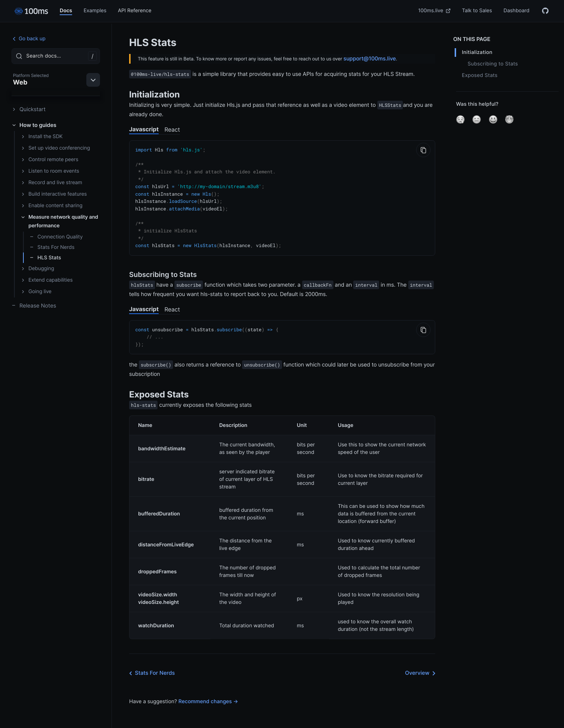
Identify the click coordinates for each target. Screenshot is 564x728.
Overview (422, 667)
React (172, 129)
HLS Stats (45, 258)
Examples (95, 11)
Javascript (144, 129)
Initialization (477, 52)
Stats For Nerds (52, 247)
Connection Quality (56, 237)
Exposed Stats (480, 75)
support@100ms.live (370, 58)
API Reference (135, 11)
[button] (460, 119)
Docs (66, 11)
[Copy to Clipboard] (423, 150)
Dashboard (517, 11)
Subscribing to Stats (493, 64)
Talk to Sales (477, 11)
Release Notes (34, 306)
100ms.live (435, 11)
